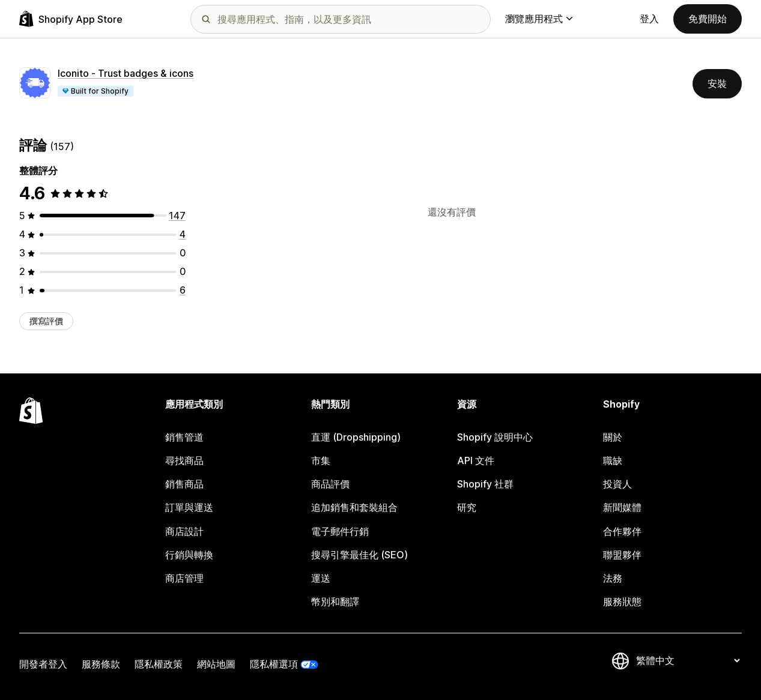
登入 (649, 19)
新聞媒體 (622, 508)
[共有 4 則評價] (183, 234)
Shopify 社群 (485, 484)
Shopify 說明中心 (495, 437)
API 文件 (476, 461)
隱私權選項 (274, 664)
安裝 (717, 84)
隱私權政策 (159, 664)
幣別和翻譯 (335, 602)
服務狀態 (622, 602)
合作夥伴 (622, 532)
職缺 (613, 461)
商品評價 (330, 484)
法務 (613, 578)
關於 (613, 437)
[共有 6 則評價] (183, 290)
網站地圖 (216, 664)
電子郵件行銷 (340, 532)
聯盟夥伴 (622, 555)
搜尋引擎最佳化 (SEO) (359, 555)
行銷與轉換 (189, 555)
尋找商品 (184, 461)
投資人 (617, 484)
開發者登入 (43, 664)
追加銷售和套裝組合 (354, 508)
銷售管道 (184, 437)
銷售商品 (184, 484)
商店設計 (184, 532)
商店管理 (184, 578)
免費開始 (708, 19)
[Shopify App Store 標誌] (71, 19)
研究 (467, 508)
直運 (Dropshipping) (356, 437)
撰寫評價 (46, 321)
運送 (321, 578)
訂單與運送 (189, 508)
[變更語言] (688, 661)
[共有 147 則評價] (177, 216)
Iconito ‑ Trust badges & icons (126, 74)
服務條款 (101, 664)
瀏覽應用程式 (539, 19)
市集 (321, 461)
